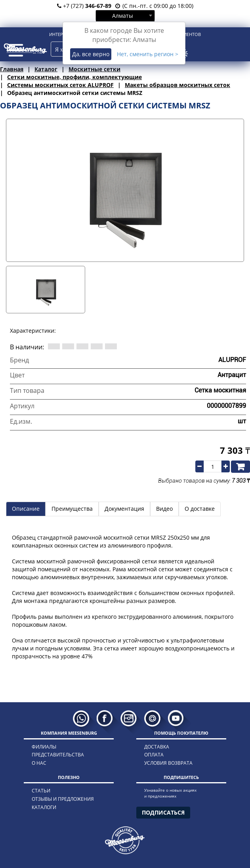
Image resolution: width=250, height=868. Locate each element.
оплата (154, 755)
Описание (26, 509)
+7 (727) (84, 6)
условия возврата (168, 763)
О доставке (200, 509)
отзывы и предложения (63, 799)
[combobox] (125, 15)
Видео (164, 509)
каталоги (44, 807)
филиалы (44, 747)
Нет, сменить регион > (148, 54)
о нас (39, 763)
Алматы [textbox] (123, 16)
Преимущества (72, 509)
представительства (58, 755)
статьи (41, 791)
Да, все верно (91, 54)
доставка (157, 747)
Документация (124, 509)
